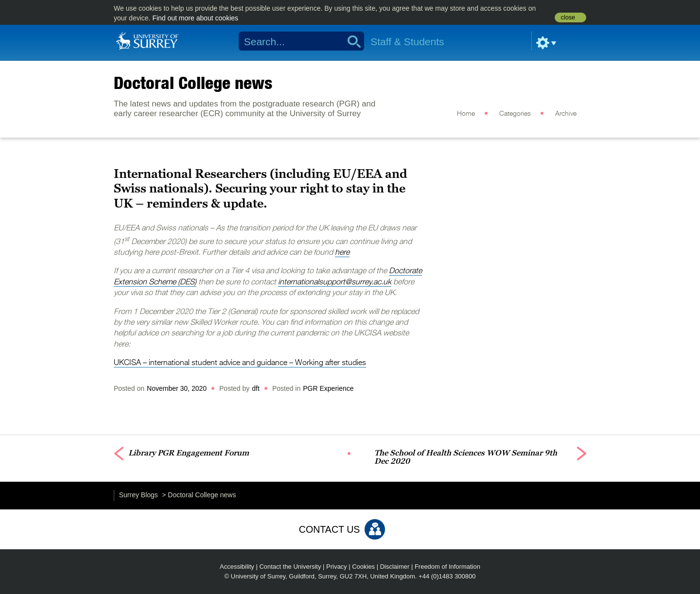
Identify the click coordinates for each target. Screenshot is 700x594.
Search (351, 41)
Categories (515, 114)
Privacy (337, 567)
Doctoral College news (193, 83)
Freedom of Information (447, 567)
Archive (566, 114)
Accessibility (237, 567)
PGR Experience (328, 388)
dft (256, 388)
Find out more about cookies (195, 18)
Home (466, 114)
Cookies (363, 567)
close (568, 17)
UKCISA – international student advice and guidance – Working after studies (240, 363)
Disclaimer (395, 567)
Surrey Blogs (139, 495)
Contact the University (290, 567)
